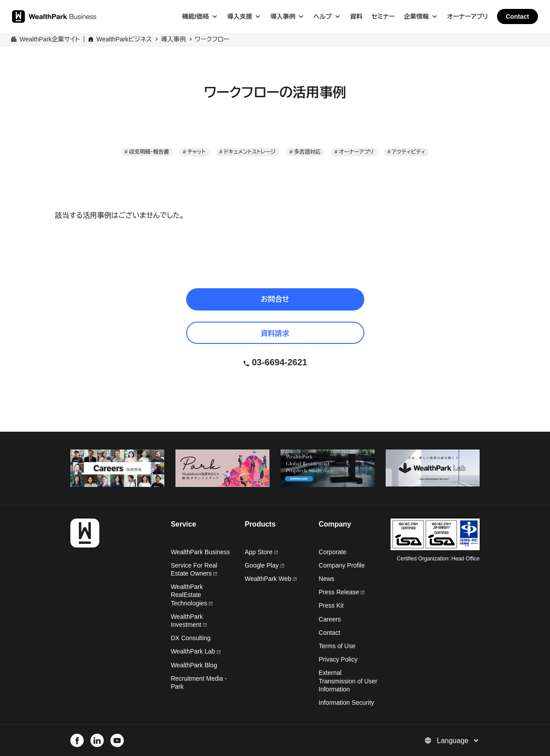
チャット (197, 152)
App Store (261, 552)
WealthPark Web (270, 579)
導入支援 (240, 16)
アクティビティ (409, 152)
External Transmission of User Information (348, 681)
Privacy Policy (338, 659)
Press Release (342, 592)
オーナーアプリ (468, 16)
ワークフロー (212, 39)
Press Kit (331, 605)
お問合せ (275, 299)
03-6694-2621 (279, 362)
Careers (330, 619)
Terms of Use (337, 646)
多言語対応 (307, 152)
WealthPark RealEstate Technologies (191, 595)
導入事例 (283, 16)
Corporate (333, 552)
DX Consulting (191, 638)
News (327, 579)
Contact (517, 16)
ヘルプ (323, 16)
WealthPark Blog (194, 665)
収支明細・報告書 (149, 152)
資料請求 (275, 333)
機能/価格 (196, 16)
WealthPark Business (200, 552)
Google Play (264, 565)
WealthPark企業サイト (50, 39)
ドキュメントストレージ (250, 152)
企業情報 (416, 16)
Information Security (347, 703)
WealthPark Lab (193, 651)
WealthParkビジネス (124, 39)
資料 (356, 16)
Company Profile (342, 565)
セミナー (383, 16)
